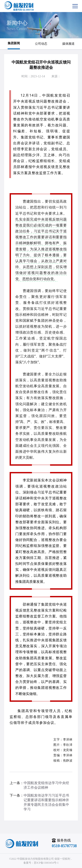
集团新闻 (14, 43)
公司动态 (41, 44)
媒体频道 (68, 44)
